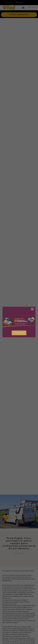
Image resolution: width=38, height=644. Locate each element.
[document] (19, 322)
